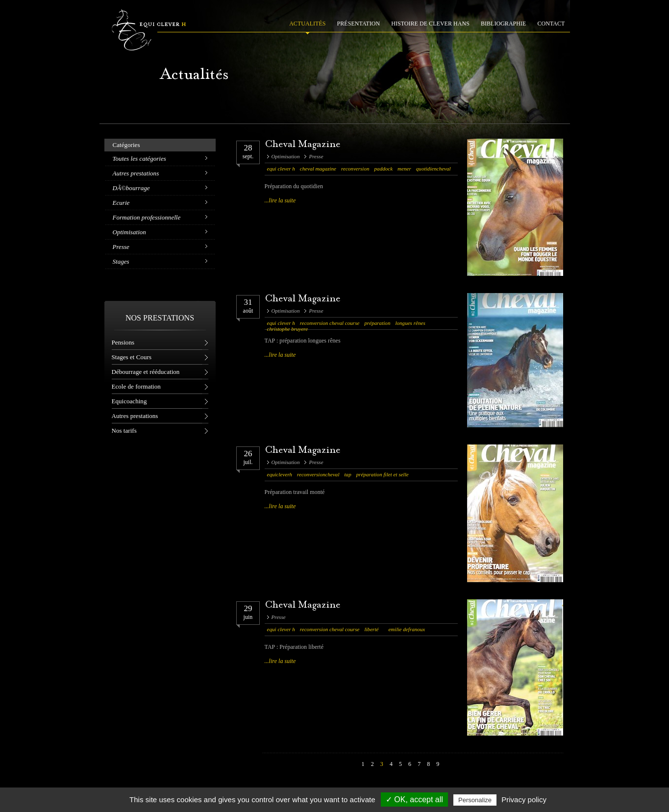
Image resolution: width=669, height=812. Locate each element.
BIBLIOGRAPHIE (504, 24)
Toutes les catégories (139, 159)
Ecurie (121, 203)
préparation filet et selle (383, 474)
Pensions (123, 342)
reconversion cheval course (330, 323)
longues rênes (410, 323)
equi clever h (281, 169)
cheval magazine (318, 169)
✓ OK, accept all (414, 800)
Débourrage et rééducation (146, 372)
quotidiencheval (434, 169)
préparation (377, 323)
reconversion (355, 169)
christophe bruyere (288, 329)
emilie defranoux (407, 629)
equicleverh (280, 474)
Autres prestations (136, 173)
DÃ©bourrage (131, 188)
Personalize (475, 800)
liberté (371, 629)
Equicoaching (129, 401)
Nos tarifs (124, 431)
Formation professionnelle (147, 217)
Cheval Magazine (303, 145)
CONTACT (551, 24)
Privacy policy (524, 800)
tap (348, 474)
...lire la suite (280, 200)
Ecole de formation (136, 386)
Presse (121, 247)
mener (404, 169)
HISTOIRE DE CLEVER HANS (430, 24)
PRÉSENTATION (359, 24)
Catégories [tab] (126, 145)
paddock (384, 169)
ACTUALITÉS (307, 24)
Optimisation (129, 232)
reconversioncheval (318, 474)
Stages (121, 261)
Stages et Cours (132, 357)
